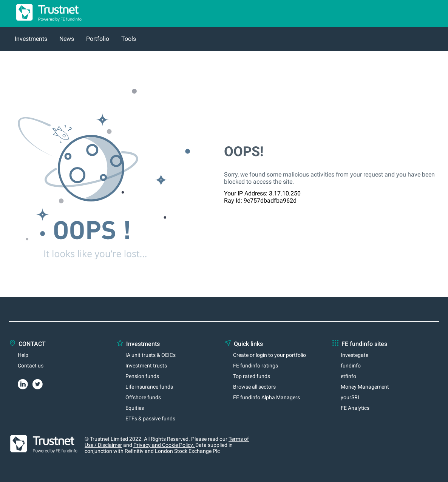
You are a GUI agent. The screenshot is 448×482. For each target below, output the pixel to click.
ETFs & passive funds (150, 418)
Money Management (365, 387)
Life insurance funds (149, 387)
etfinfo (348, 376)
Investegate (355, 355)
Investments (31, 39)
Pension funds (142, 376)
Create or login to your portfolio (270, 355)
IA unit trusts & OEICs (151, 355)
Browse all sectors (254, 387)
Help (23, 355)
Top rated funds (252, 376)
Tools (129, 39)
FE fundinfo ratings (256, 366)
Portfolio (98, 39)
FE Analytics (355, 408)
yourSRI (350, 397)
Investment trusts (146, 366)
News (67, 39)
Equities (135, 408)
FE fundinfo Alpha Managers (266, 397)
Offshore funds (143, 397)
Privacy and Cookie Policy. (164, 445)
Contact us (31, 366)
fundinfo (351, 366)
